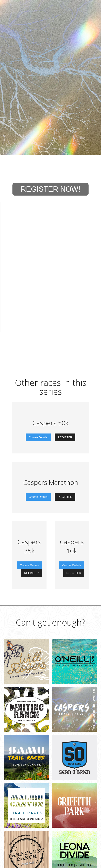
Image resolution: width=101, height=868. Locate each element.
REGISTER (65, 437)
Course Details (38, 437)
